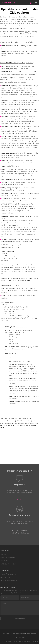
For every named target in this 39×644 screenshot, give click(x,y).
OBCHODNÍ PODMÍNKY (8, 558)
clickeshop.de (20, 634)
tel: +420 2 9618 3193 (19, 531)
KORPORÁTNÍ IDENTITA (8, 574)
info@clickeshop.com (22, 533)
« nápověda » (19, 500)
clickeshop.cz (31, 634)
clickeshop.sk (20, 637)
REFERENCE (4, 561)
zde (27, 69)
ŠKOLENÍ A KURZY (6, 577)
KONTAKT (4, 554)
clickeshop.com (9, 634)
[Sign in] (31, 3)
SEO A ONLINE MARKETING (9, 581)
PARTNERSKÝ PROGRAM (8, 564)
